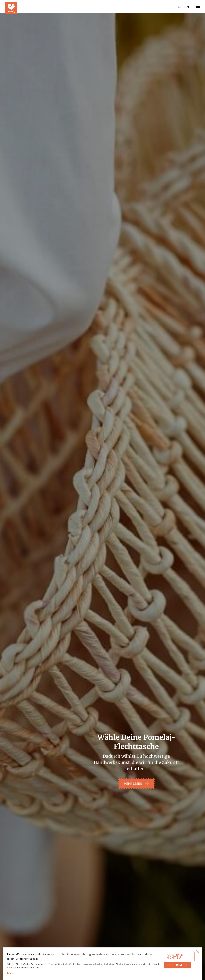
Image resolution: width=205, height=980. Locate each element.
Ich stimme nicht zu (175, 956)
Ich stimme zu (178, 965)
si (180, 7)
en (187, 7)
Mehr (11, 973)
